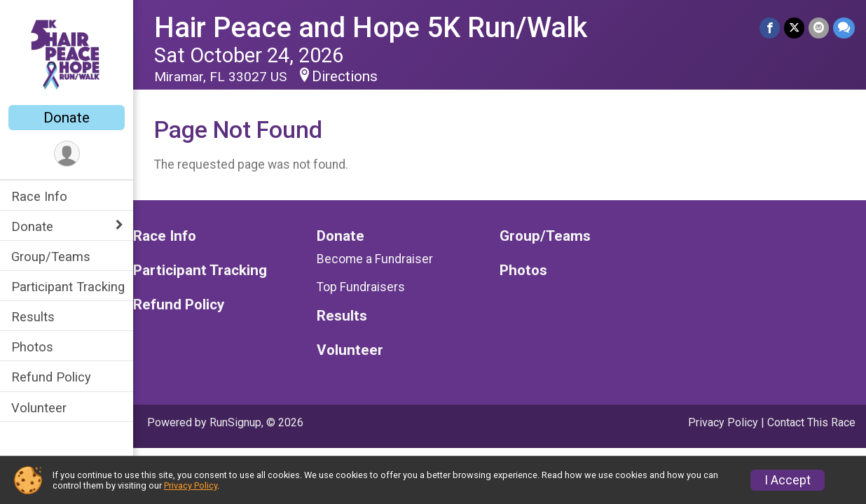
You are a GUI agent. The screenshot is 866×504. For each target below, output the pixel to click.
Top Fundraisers (361, 287)
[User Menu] (67, 154)
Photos (32, 347)
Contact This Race (811, 422)
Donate (67, 118)
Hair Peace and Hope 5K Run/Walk (371, 28)
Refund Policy (51, 377)
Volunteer (39, 408)
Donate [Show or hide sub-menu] (32, 226)
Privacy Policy (723, 422)
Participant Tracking (68, 287)
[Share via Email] (819, 28)
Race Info (39, 196)
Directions (345, 76)
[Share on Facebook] (770, 28)
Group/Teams (51, 257)
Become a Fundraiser (375, 259)
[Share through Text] (844, 28)
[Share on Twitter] (794, 28)
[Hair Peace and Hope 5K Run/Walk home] (67, 54)
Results (33, 317)
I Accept (788, 480)
